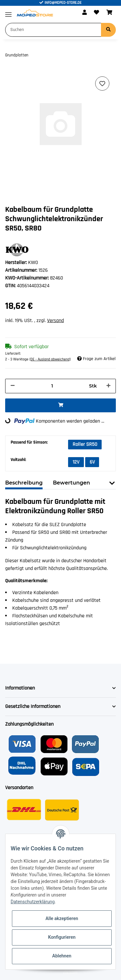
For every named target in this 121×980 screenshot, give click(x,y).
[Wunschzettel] (96, 13)
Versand (55, 321)
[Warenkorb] (109, 13)
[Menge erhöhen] (108, 386)
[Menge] (52, 386)
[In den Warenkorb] (60, 405)
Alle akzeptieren (62, 918)
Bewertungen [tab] (71, 483)
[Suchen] (53, 30)
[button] (85, 13)
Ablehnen (62, 956)
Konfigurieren (62, 937)
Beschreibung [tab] (24, 483)
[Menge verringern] (13, 386)
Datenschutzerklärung (33, 902)
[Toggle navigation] (8, 12)
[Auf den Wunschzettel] (102, 83)
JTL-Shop (70, 972)
